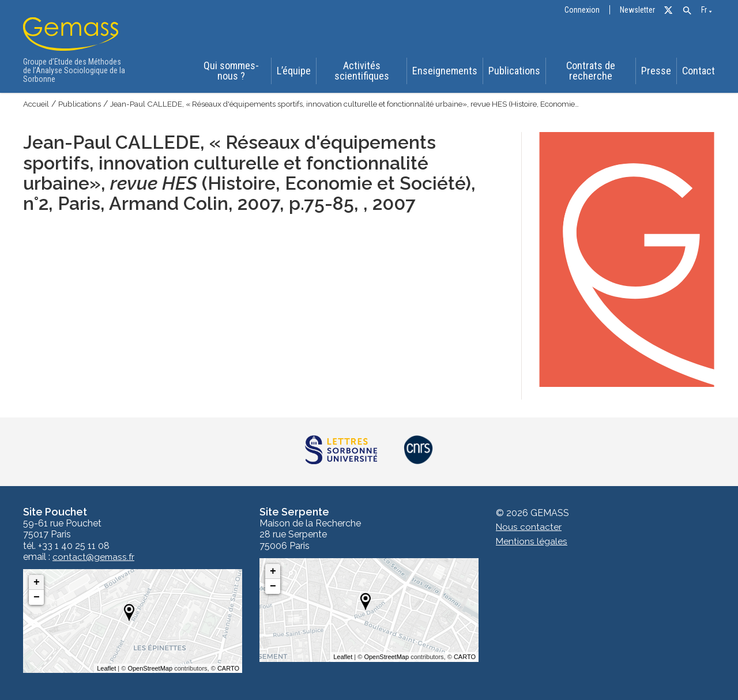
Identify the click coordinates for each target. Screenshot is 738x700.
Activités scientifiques (363, 71)
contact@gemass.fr (94, 557)
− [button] (37, 597)
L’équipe (294, 71)
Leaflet (106, 668)
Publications (514, 71)
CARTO (228, 668)
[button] (687, 11)
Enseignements (446, 71)
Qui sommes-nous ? (230, 71)
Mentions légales (532, 541)
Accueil (37, 104)
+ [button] (37, 582)
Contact (700, 71)
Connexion (582, 10)
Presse (657, 71)
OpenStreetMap (150, 668)
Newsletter (637, 10)
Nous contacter (529, 527)
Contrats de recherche (590, 71)
